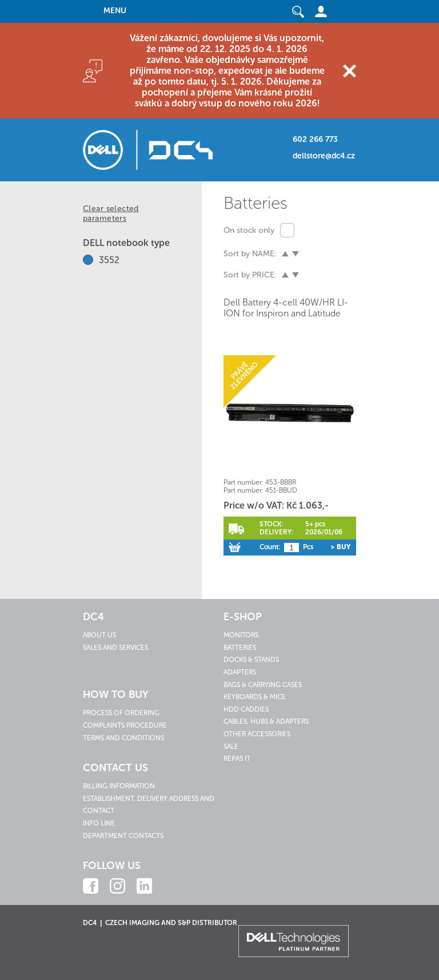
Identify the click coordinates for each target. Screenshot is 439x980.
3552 (109, 260)
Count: (270, 547)
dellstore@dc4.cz (324, 156)
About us (99, 635)
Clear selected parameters (111, 213)
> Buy (340, 547)
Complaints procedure (125, 725)
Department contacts (123, 836)
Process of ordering (121, 713)
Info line (99, 823)
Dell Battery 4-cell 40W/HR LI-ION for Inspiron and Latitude (286, 308)
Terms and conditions (123, 738)
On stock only (249, 230)
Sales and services (115, 648)
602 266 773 (315, 139)
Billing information (119, 786)
